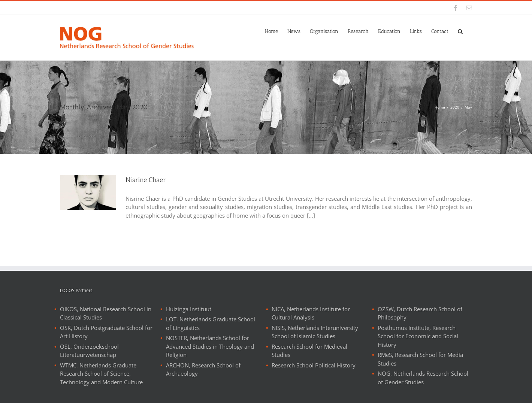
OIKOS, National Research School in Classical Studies (106, 313)
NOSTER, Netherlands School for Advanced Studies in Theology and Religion (210, 346)
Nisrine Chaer (146, 180)
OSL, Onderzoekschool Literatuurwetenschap (89, 351)
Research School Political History (314, 365)
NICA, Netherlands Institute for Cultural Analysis (311, 313)
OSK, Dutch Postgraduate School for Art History (106, 332)
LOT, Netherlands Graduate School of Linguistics (211, 323)
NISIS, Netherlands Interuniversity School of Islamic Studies (315, 332)
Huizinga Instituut (189, 309)
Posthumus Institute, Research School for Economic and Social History (418, 336)
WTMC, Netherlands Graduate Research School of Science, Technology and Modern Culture (101, 374)
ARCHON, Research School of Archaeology (203, 369)
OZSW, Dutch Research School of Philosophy (420, 313)
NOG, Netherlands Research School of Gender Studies (423, 378)
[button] (460, 31)
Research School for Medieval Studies (309, 351)
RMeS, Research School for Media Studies (420, 359)
